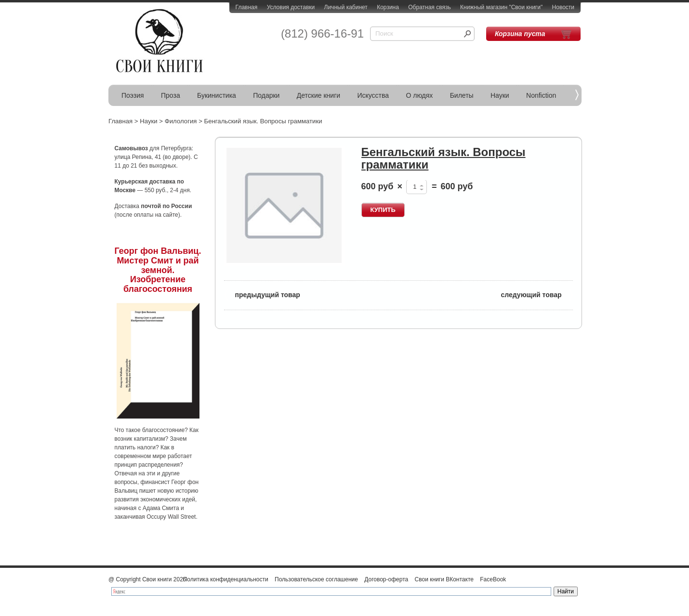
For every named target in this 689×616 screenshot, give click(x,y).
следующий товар (537, 294)
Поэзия (133, 95)
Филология (181, 121)
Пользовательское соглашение (316, 579)
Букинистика (217, 95)
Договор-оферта (386, 579)
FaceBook (493, 579)
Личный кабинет (346, 7)
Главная (247, 7)
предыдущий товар (262, 294)
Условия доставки (291, 7)
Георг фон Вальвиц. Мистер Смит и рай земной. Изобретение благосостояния (158, 270)
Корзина (388, 7)
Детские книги (318, 95)
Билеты (462, 95)
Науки (500, 95)
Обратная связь (429, 7)
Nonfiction (541, 95)
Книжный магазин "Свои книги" (501, 7)
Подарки (266, 95)
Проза (171, 95)
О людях (419, 95)
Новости (563, 7)
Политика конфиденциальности (226, 579)
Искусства (373, 95)
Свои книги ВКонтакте (444, 579)
